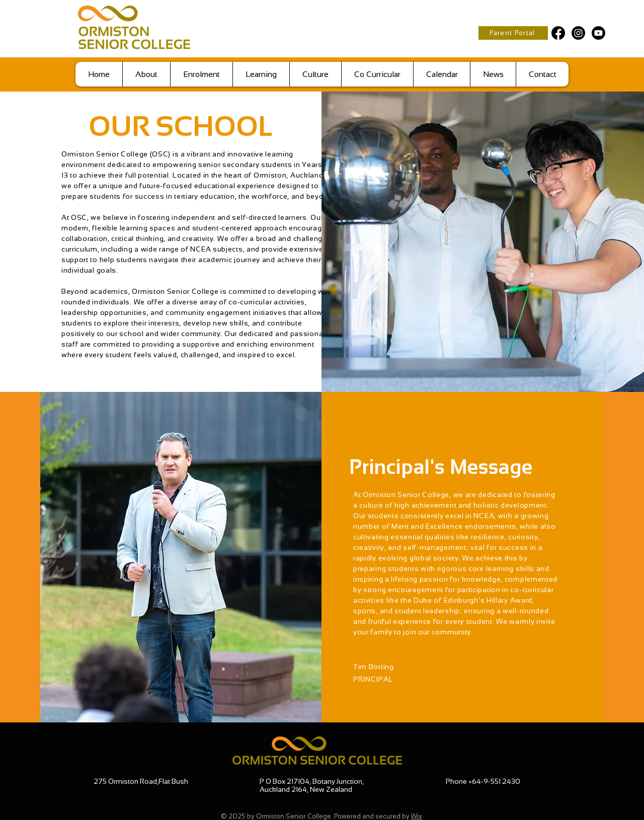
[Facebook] (558, 33)
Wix (417, 816)
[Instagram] (578, 33)
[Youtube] (598, 33)
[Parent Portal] (513, 33)
